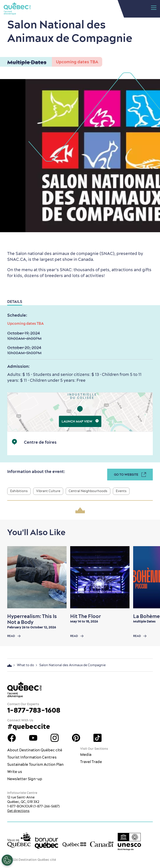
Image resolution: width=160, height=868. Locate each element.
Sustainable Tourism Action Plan (35, 764)
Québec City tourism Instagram (55, 738)
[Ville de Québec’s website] (19, 840)
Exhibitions (19, 491)
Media (86, 754)
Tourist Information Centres (32, 757)
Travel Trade (91, 762)
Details (15, 302)
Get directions (18, 811)
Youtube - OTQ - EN (33, 738)
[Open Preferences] (7, 860)
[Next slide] (150, 577)
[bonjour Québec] (46, 843)
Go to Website (130, 475)
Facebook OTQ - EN (12, 738)
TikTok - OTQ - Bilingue (97, 738)
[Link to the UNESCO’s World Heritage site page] (129, 842)
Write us (15, 772)
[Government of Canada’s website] (102, 844)
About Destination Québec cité (35, 750)
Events (121, 491)
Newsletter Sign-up (25, 779)
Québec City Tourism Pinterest (76, 738)
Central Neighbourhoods (88, 491)
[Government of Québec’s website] (74, 844)
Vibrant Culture (48, 491)
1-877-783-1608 (34, 710)
